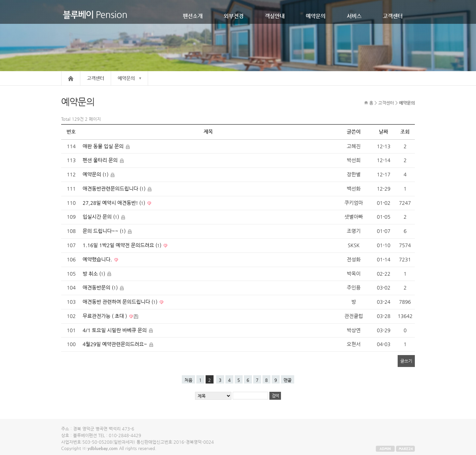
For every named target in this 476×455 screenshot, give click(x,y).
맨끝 (288, 380)
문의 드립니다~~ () (105, 231)
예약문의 (316, 16)
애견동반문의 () (101, 288)
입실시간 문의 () (101, 217)
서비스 (354, 16)
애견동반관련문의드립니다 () (115, 189)
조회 (405, 132)
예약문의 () (96, 174)
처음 (188, 380)
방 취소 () (95, 274)
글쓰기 (406, 361)
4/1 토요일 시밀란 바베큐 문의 (115, 330)
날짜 (383, 132)
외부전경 (234, 16)
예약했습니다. (98, 259)
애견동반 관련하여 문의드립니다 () (121, 302)
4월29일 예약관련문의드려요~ (116, 344)
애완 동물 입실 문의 (104, 146)
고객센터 (393, 16)
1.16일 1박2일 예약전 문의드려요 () (123, 245)
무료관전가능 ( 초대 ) (105, 316)
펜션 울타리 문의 (101, 160)
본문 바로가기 (0, 0)
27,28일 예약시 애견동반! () (115, 203)
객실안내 (275, 16)
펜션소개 (193, 16)
